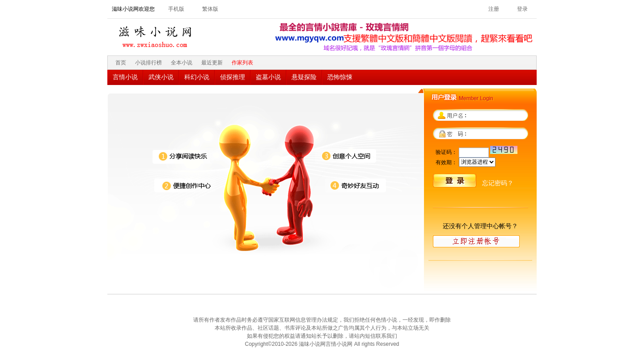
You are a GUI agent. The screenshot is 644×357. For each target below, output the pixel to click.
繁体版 (210, 9)
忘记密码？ (498, 183)
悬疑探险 (304, 77)
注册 (494, 9)
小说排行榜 (148, 63)
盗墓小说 (268, 77)
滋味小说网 (157, 34)
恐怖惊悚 (340, 77)
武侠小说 (161, 77)
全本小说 (182, 63)
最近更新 (212, 63)
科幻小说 (197, 77)
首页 (121, 63)
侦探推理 (233, 77)
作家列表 (242, 63)
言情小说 (125, 77)
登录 (522, 9)
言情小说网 (339, 344)
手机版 (176, 9)
